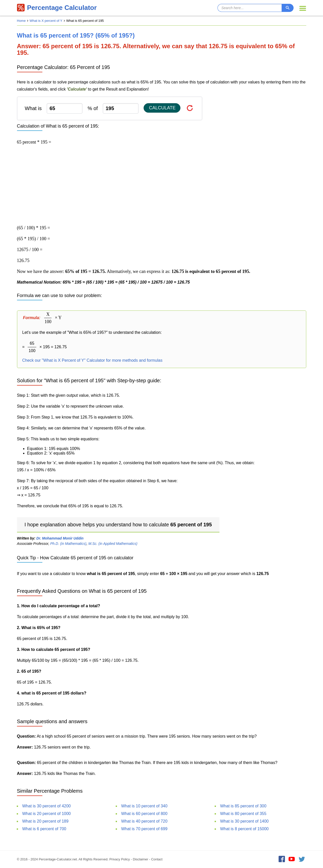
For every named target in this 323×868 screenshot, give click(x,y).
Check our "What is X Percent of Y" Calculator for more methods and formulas (92, 360)
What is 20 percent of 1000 (47, 814)
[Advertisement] (162, 185)
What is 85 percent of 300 (243, 806)
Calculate (162, 108)
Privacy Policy (120, 859)
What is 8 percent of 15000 (244, 829)
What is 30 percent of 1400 (244, 821)
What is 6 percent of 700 (44, 829)
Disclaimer (140, 859)
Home (21, 21)
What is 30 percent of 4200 (47, 806)
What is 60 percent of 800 (144, 814)
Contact (157, 859)
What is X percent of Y (46, 21)
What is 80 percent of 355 (243, 814)
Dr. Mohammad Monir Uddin (60, 538)
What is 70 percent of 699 (144, 829)
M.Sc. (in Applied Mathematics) (113, 544)
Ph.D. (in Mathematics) (68, 544)
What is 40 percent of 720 (144, 821)
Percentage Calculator (57, 8)
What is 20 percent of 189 (45, 821)
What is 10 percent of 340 (144, 806)
